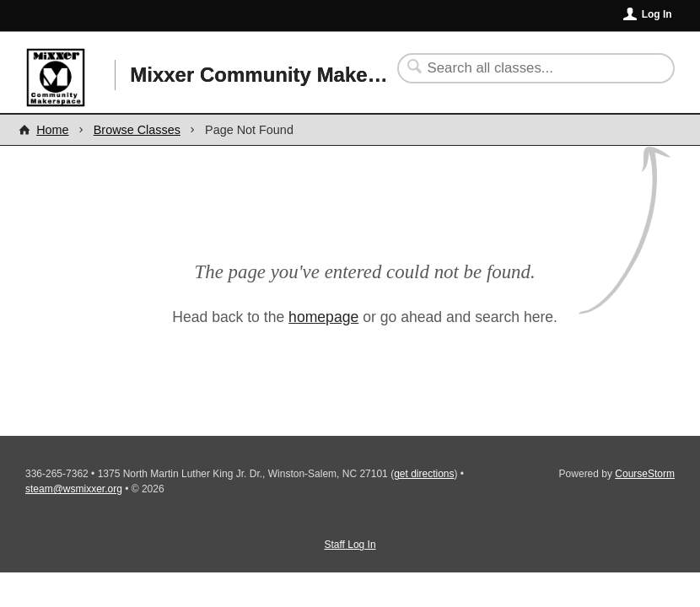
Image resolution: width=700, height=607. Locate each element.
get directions (424, 474)
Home (52, 130)
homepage (323, 317)
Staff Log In (350, 545)
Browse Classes (137, 130)
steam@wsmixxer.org (74, 489)
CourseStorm (645, 474)
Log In (657, 14)
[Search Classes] (526, 68)
